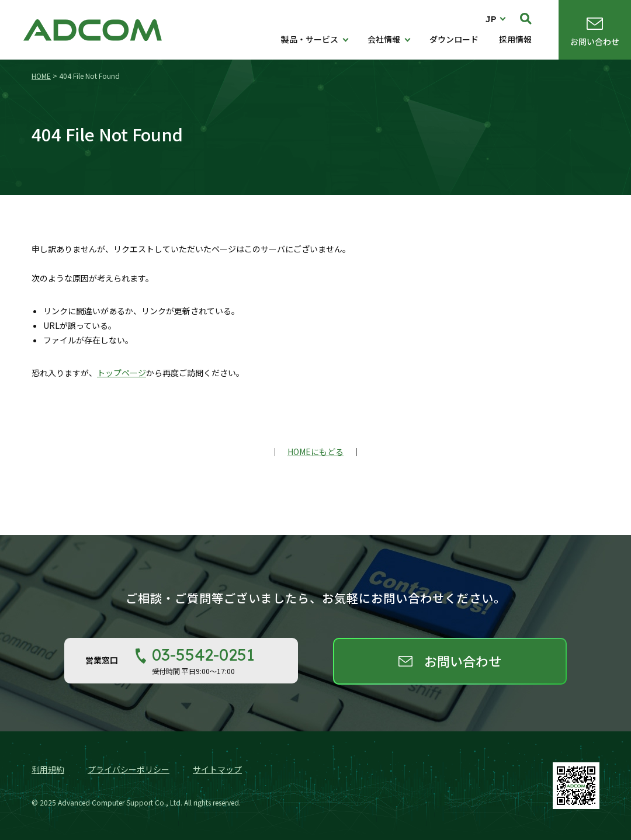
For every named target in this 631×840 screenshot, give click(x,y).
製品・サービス (310, 39)
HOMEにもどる (315, 452)
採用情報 (515, 39)
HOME (41, 76)
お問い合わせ (595, 41)
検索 (526, 19)
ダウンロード (454, 39)
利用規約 (48, 769)
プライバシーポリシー (129, 769)
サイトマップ (217, 769)
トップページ (122, 373)
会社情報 (384, 39)
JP (491, 19)
